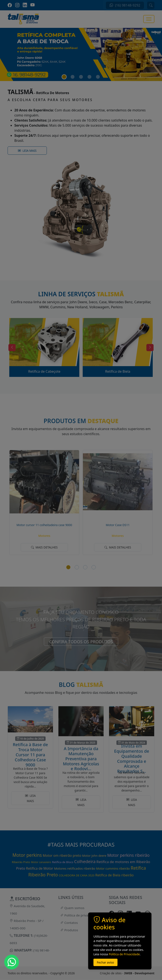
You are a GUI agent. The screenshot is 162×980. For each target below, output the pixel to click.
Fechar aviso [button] (105, 962)
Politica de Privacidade (124, 954)
